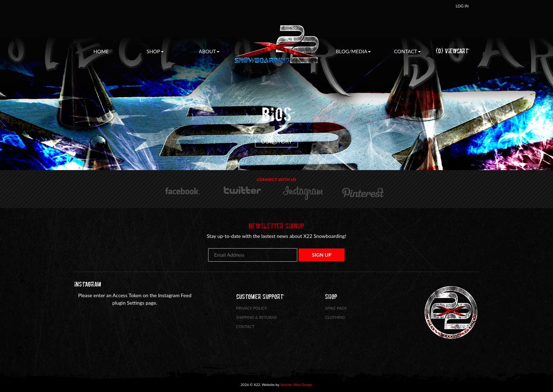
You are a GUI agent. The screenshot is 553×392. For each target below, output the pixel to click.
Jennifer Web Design (296, 385)
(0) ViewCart (452, 51)
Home (101, 51)
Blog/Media (353, 51)
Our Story (276, 141)
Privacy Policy (252, 308)
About (209, 51)
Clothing (335, 317)
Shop (155, 51)
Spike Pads (336, 308)
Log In (462, 6)
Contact (407, 51)
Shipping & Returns (257, 317)
